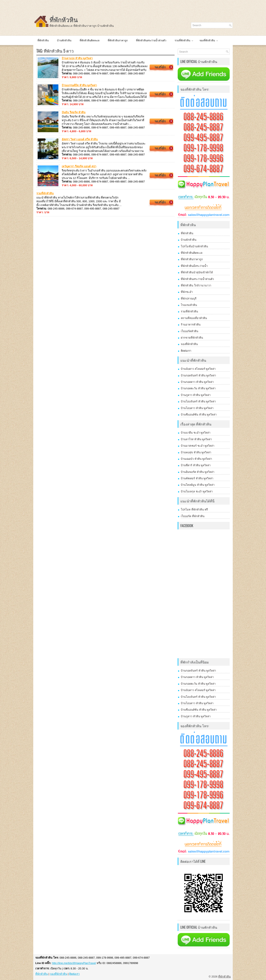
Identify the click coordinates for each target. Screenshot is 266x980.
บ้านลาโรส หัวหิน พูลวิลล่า (196, 439)
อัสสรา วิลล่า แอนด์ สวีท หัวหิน (80, 139)
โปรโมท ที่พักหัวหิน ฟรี (194, 510)
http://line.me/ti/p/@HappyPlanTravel (74, 963)
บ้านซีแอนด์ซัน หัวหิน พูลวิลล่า (199, 415)
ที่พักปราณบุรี (189, 299)
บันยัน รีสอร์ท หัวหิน (74, 112)
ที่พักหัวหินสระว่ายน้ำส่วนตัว (197, 279)
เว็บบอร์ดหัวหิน (190, 331)
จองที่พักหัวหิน (189, 344)
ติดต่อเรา (186, 351)
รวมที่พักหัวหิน (45, 193)
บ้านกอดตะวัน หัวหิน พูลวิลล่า (198, 388)
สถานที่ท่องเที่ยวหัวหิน (194, 318)
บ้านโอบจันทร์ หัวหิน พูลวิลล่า (198, 401)
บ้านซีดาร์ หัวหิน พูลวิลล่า (196, 465)
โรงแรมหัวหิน (189, 305)
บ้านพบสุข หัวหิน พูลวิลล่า (196, 452)
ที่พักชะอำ (187, 292)
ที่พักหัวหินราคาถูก (192, 259)
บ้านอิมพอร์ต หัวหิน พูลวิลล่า (198, 472)
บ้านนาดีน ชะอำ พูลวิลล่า (196, 433)
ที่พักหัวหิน (64, 20)
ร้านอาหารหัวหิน (191, 325)
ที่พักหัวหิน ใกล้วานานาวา (196, 285)
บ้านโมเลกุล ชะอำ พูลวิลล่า (197, 491)
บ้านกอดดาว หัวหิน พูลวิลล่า (197, 382)
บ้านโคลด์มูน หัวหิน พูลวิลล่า (198, 485)
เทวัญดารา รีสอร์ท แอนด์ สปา (79, 166)
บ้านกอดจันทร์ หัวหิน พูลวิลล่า (198, 375)
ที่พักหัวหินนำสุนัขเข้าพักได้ (197, 272)
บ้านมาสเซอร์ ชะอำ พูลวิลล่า (198, 446)
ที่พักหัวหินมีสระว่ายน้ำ (194, 266)
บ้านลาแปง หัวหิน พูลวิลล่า (77, 58)
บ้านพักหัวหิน (189, 240)
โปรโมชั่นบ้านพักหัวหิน (194, 246)
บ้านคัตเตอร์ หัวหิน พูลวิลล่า (197, 478)
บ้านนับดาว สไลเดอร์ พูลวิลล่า (198, 369)
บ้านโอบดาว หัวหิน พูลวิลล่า (197, 408)
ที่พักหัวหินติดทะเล (192, 253)
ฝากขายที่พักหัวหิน (192, 338)
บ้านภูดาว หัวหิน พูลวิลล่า (196, 395)
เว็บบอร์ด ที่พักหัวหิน (193, 516)
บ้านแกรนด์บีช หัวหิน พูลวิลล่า (79, 85)
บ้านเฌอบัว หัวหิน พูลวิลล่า (196, 459)
